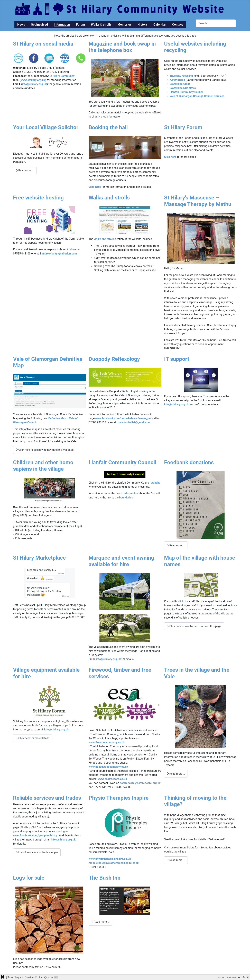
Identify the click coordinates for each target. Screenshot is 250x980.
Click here (95, 187)
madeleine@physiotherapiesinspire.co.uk (114, 863)
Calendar (160, 25)
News (21, 25)
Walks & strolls (101, 25)
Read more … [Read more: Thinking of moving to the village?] (176, 860)
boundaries (126, 498)
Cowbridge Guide (180, 84)
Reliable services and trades (47, 798)
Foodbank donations (189, 462)
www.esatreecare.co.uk (112, 779)
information (131, 493)
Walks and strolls (109, 198)
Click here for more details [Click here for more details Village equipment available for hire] (33, 738)
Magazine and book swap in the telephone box (122, 47)
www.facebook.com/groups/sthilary (35, 835)
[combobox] (216, 23)
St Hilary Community (62, 76)
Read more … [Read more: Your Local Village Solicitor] (25, 170)
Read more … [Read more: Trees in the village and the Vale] (176, 774)
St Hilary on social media (43, 44)
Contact (177, 25)
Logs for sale (29, 878)
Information (62, 25)
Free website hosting (38, 198)
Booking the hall (108, 127)
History (142, 25)
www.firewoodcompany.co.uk (107, 742)
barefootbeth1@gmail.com (134, 422)
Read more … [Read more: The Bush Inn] (100, 922)
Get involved (39, 25)
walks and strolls (104, 239)
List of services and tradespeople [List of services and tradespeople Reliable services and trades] (37, 852)
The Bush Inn (105, 878)
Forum (81, 25)
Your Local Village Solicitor (46, 127)
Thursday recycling (181, 76)
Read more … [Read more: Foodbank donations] (176, 545)
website (156, 483)
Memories (124, 25)
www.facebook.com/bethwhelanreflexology (122, 418)
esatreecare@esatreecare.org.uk (140, 783)
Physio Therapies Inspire (119, 798)
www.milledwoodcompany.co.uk (108, 767)
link (182, 601)
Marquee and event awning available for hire (121, 561)
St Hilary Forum (183, 127)
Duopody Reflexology (114, 359)
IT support (177, 359)
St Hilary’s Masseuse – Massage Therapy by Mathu (198, 201)
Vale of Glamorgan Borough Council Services (197, 96)
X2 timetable (177, 80)
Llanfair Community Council (186, 92)
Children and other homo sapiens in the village (43, 466)
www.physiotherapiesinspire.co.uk (110, 859)
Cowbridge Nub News (183, 88)
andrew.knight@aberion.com (59, 254)
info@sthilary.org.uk (34, 84)
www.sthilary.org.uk (33, 80)
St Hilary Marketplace (39, 558)
